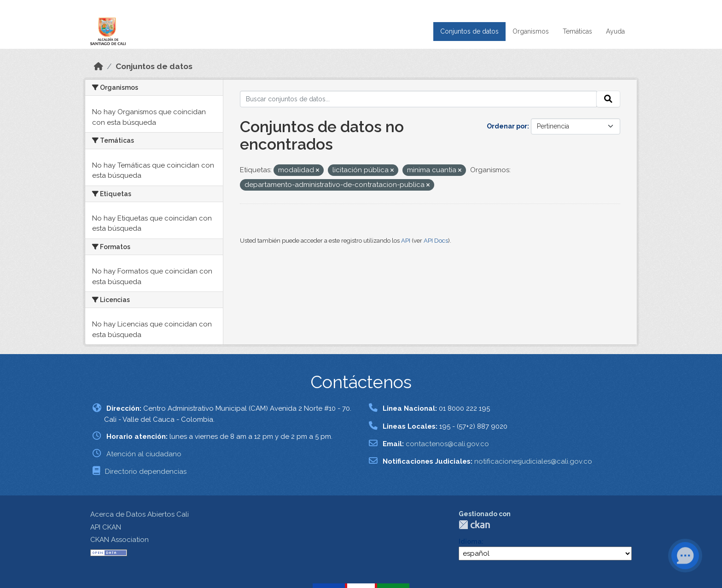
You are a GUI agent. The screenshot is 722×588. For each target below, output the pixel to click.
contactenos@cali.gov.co (447, 444)
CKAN (474, 525)
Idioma (470, 541)
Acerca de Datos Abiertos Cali (140, 514)
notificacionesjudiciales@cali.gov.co (533, 461)
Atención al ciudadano (144, 454)
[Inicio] (99, 66)
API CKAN (106, 527)
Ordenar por (507, 126)
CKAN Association (119, 540)
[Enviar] (608, 99)
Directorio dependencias (146, 472)
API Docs (436, 241)
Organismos (531, 31)
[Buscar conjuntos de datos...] (419, 99)
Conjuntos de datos (469, 31)
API (406, 241)
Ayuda (615, 31)
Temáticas (577, 31)
